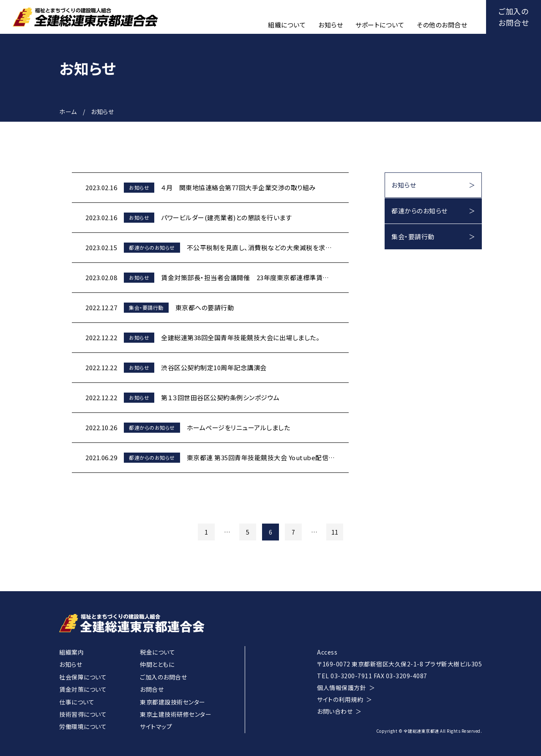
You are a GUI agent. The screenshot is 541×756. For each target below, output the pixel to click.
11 (335, 532)
